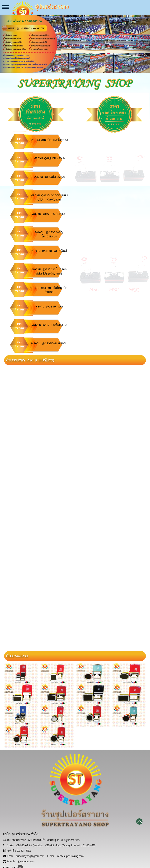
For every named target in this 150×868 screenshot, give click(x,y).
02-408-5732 (24, 851)
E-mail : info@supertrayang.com (65, 856)
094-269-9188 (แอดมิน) (29, 845)
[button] (11, 44)
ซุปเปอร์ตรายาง (42, 6)
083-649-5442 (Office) (58, 845)
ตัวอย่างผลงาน (17, 656)
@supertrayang (26, 861)
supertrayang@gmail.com (31, 856)
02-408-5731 (90, 845)
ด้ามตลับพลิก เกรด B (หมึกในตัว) (30, 360)
